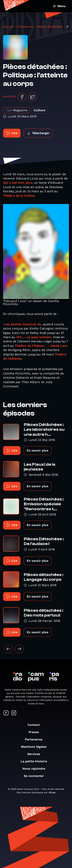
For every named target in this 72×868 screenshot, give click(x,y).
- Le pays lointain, (39, 337)
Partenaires (36, 739)
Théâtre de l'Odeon (29, 346)
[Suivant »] (19, 649)
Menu (59, 6)
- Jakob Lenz (57, 346)
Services (36, 754)
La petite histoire (36, 761)
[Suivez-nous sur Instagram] (14, 713)
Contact (36, 725)
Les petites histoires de (23, 324)
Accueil (9, 27)
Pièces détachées (50, 27)
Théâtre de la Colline (19, 196)
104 (19, 337)
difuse (52, 792)
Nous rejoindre (36, 769)
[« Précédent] (8, 649)
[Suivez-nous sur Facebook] (6, 713)
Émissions (25, 27)
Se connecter (36, 776)
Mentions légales (36, 747)
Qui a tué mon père (18, 183)
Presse (36, 732)
